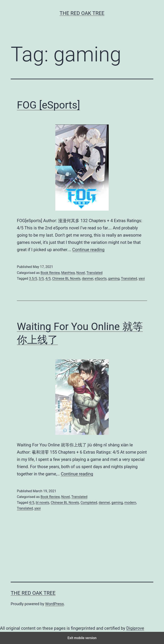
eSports (101, 279)
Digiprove (135, 628)
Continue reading (88, 250)
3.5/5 (33, 279)
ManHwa (68, 273)
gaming (114, 279)
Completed (89, 503)
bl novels (43, 503)
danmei (88, 279)
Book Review (50, 273)
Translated (94, 273)
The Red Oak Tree (82, 13)
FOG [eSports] (48, 105)
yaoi (142, 279)
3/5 (41, 279)
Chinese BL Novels (66, 279)
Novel (81, 273)
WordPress (55, 604)
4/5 (48, 279)
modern (130, 503)
